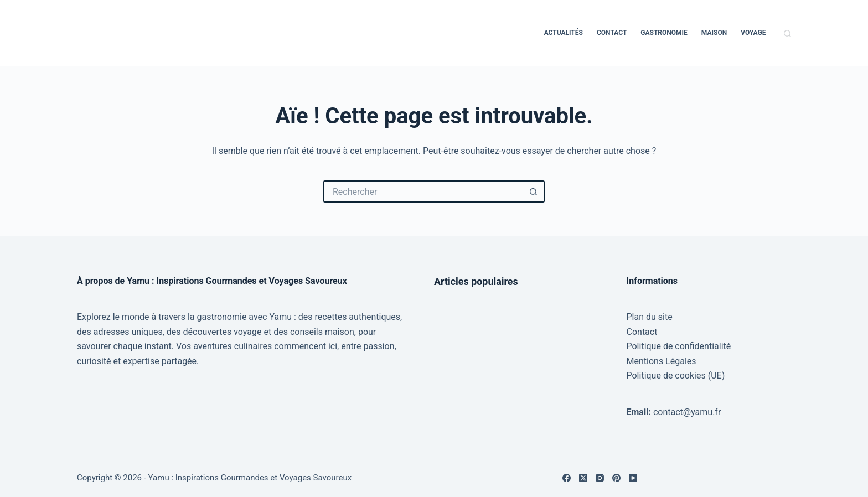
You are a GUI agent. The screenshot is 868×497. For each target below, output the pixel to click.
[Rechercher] (787, 33)
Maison (714, 33)
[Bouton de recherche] (534, 191)
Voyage (753, 33)
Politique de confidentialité (679, 346)
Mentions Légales (662, 361)
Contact (612, 33)
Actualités (564, 33)
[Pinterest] (616, 478)
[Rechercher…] (423, 191)
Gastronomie (664, 33)
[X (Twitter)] (583, 478)
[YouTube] (633, 478)
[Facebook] (567, 478)
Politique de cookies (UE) (676, 376)
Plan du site (650, 317)
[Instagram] (600, 478)
